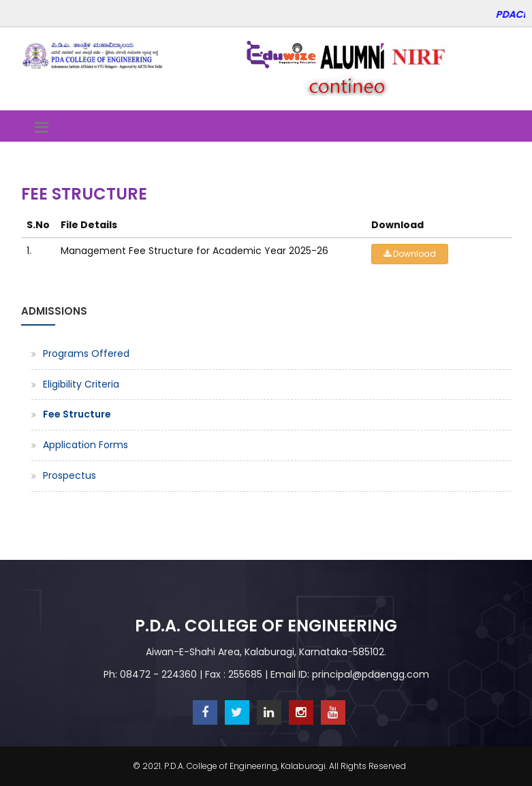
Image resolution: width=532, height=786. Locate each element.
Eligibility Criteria (81, 384)
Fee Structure (77, 414)
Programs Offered (86, 353)
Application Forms (85, 445)
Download (410, 254)
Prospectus (69, 475)
